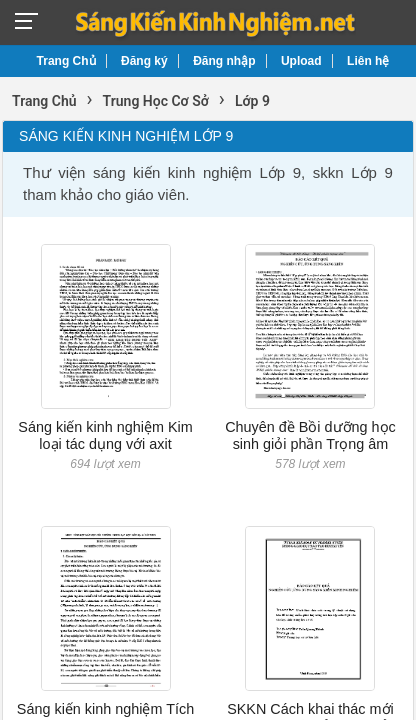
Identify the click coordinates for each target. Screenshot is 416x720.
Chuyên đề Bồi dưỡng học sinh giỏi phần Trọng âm (310, 435)
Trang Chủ (66, 61)
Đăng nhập (224, 61)
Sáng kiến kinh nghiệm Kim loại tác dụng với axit (105, 435)
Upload (301, 61)
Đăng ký (144, 61)
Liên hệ (368, 61)
